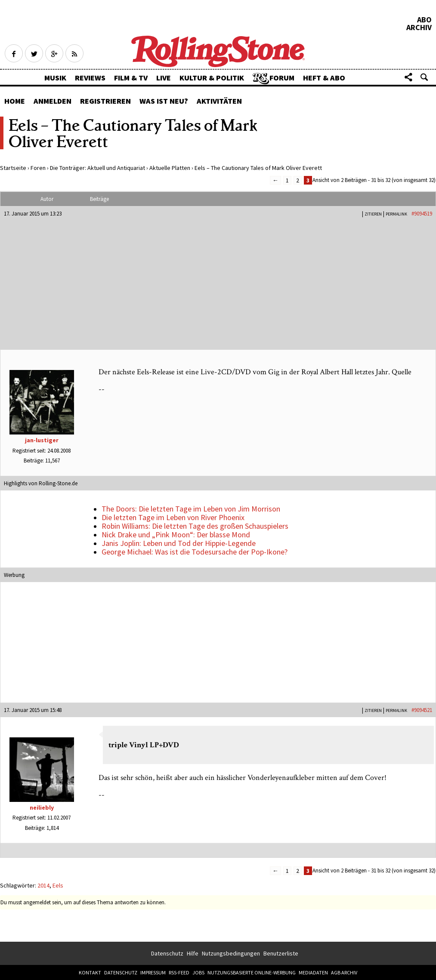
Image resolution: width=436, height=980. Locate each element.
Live (164, 78)
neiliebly (42, 807)
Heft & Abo (324, 78)
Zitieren (373, 214)
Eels (58, 885)
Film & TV (131, 78)
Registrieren (105, 101)
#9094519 (422, 214)
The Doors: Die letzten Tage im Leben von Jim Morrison (191, 509)
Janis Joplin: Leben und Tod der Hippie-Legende (179, 543)
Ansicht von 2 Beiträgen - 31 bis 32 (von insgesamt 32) (374, 180)
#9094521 (422, 710)
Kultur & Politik (212, 78)
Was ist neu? (164, 101)
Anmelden (53, 101)
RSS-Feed (179, 972)
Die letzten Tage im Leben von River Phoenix (173, 517)
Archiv (419, 28)
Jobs (198, 972)
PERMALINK (396, 214)
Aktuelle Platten (170, 168)
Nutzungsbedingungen (231, 953)
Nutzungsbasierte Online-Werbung (252, 972)
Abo (424, 20)
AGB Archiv (344, 972)
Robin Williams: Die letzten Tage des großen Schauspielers (195, 526)
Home (15, 101)
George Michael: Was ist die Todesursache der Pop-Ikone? (195, 552)
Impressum (153, 972)
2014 (43, 885)
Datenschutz (167, 953)
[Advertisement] (218, 282)
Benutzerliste (281, 953)
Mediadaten (313, 972)
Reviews (90, 78)
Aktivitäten (219, 101)
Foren (38, 168)
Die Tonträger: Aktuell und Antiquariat (97, 168)
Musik (55, 78)
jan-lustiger (42, 440)
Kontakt (90, 972)
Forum (282, 78)
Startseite (13, 168)
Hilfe (193, 953)
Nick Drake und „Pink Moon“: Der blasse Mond (176, 535)
